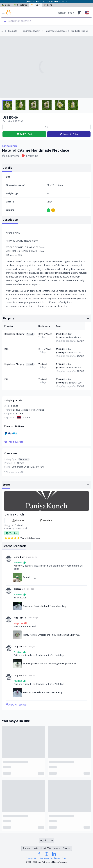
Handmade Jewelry (31, 31)
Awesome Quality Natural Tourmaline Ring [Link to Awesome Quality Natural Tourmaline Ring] (44, 606)
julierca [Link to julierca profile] (18, 589)
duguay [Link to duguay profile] (18, 646)
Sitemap (67, 848)
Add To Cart (24, 134)
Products (13, 31)
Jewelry (36, 5)
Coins (48, 5)
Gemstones (21, 5)
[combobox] (46, 21)
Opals (6, 5)
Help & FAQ (46, 848)
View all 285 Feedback (22, 538)
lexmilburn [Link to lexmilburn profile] (19, 557)
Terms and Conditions (50, 858)
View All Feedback (16, 705)
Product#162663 (79, 31)
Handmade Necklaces (56, 31)
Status (65, 858)
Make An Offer (69, 134)
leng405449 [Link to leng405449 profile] (20, 618)
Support (57, 848)
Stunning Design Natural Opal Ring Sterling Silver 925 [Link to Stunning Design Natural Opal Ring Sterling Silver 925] (49, 664)
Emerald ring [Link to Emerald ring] (29, 577)
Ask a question (14, 442)
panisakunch (9, 146)
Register (62, 13)
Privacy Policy (32, 858)
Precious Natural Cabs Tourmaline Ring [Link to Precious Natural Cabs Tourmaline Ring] (43, 692)
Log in (71, 13)
